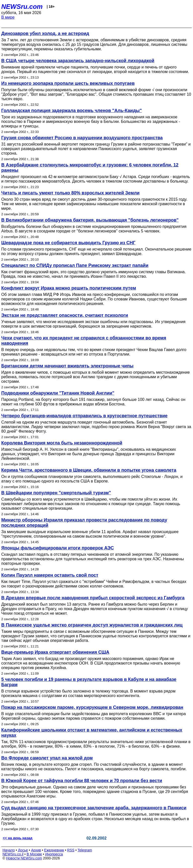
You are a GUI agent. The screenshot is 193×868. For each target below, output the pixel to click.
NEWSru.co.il (13, 854)
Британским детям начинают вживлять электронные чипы (67, 366)
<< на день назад (18, 838)
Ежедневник (54, 850)
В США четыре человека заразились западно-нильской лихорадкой (78, 61)
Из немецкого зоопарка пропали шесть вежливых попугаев (68, 83)
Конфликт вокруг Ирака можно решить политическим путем (69, 288)
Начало (9, 850)
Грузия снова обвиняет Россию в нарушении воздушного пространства (82, 138)
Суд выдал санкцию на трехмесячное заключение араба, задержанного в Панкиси (94, 808)
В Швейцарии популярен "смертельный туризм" (56, 493)
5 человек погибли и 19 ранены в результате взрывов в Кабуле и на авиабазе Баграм (89, 682)
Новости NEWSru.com (24, 858)
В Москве (34, 854)
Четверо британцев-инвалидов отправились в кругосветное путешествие (84, 416)
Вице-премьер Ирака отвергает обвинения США (55, 652)
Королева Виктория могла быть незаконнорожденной (62, 443)
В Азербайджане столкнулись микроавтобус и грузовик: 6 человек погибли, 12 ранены (90, 168)
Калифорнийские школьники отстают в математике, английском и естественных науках (92, 733)
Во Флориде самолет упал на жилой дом (47, 758)
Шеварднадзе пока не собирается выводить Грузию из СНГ (68, 243)
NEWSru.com (22, 7)
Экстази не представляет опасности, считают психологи (65, 315)
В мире (8, 17)
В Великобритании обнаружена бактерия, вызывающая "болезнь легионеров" (90, 220)
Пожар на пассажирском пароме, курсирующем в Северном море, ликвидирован (92, 707)
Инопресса (54, 854)
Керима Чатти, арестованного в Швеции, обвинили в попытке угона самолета (89, 470)
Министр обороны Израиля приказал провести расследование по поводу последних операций (84, 523)
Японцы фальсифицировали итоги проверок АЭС (58, 548)
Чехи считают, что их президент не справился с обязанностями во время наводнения (84, 341)
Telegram (85, 850)
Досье (23, 850)
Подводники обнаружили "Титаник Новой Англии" (58, 393)
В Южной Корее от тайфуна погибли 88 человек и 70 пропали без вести (82, 781)
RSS (71, 850)
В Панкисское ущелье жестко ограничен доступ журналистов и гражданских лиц (92, 625)
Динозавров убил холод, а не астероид (45, 33)
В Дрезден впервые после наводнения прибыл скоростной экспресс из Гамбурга (93, 598)
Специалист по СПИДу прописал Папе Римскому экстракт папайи (75, 265)
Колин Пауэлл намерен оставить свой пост (50, 575)
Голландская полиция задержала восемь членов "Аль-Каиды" (71, 111)
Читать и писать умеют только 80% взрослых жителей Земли (70, 193)
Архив (36, 850)
